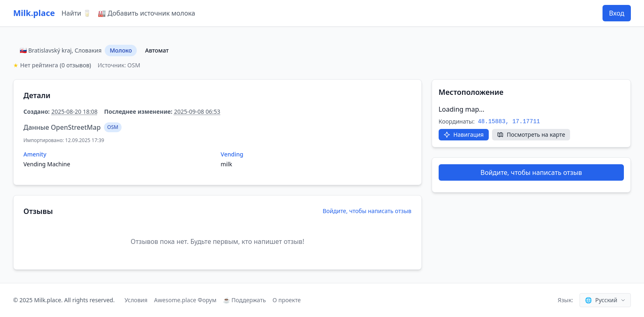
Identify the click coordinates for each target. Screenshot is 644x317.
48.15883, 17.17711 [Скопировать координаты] (509, 122)
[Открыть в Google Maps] (464, 135)
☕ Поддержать (244, 300)
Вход (617, 13)
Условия (136, 300)
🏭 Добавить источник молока (146, 13)
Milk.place (34, 13)
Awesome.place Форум (185, 300)
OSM (113, 127)
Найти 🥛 (76, 13)
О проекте (286, 300)
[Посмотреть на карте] (531, 135)
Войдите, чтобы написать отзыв (367, 211)
